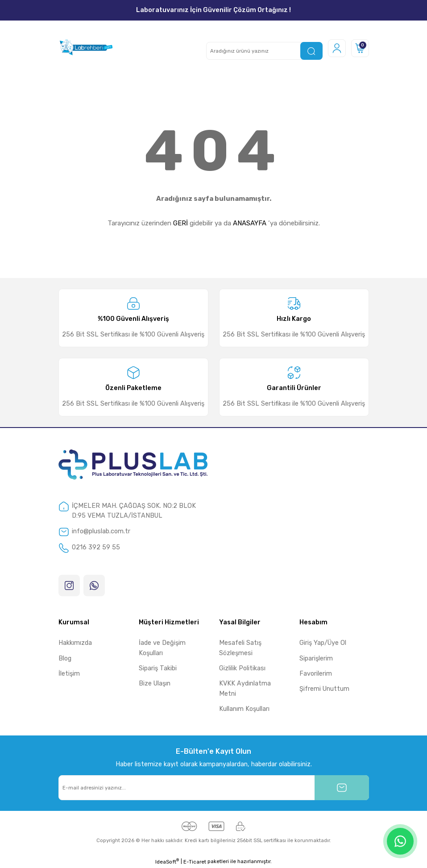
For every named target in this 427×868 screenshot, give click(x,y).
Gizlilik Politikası (242, 668)
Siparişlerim (316, 658)
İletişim (69, 674)
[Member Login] (337, 48)
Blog (65, 658)
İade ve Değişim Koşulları (162, 648)
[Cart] (360, 48)
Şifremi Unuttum (324, 689)
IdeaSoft (167, 862)
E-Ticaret (195, 862)
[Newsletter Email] (214, 788)
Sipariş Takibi (158, 668)
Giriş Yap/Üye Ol (323, 643)
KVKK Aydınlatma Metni (245, 688)
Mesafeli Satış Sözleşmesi (240, 648)
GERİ (180, 223)
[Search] (264, 51)
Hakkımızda (75, 643)
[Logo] (86, 48)
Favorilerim (316, 674)
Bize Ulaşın (155, 683)
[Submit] (342, 788)
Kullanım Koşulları (244, 709)
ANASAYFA (250, 223)
